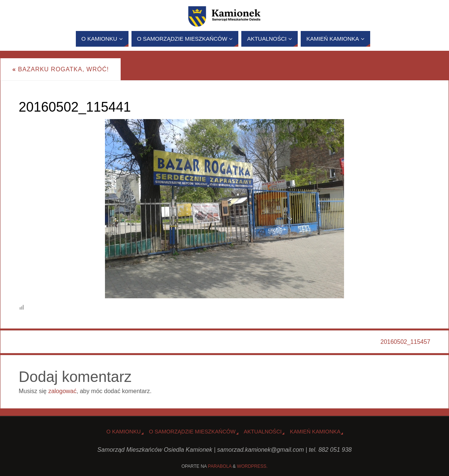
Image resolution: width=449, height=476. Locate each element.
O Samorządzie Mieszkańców (192, 432)
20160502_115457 (405, 342)
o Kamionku (124, 432)
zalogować (62, 391)
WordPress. (252, 466)
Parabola (220, 466)
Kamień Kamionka (315, 432)
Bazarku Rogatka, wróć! (61, 69)
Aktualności (263, 432)
